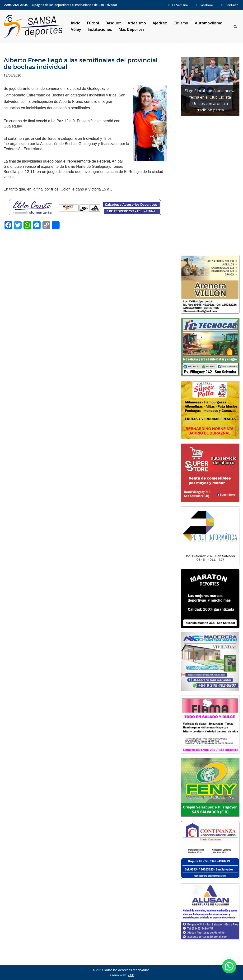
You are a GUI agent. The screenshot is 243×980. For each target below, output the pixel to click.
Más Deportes (132, 29)
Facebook (204, 5)
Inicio (76, 23)
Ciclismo (181, 23)
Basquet (113, 23)
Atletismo (137, 23)
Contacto (229, 5)
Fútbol (93, 23)
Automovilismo (209, 23)
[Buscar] (235, 26)
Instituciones (100, 29)
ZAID (131, 975)
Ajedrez (160, 23)
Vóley (76, 29)
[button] (229, 966)
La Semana (177, 5)
